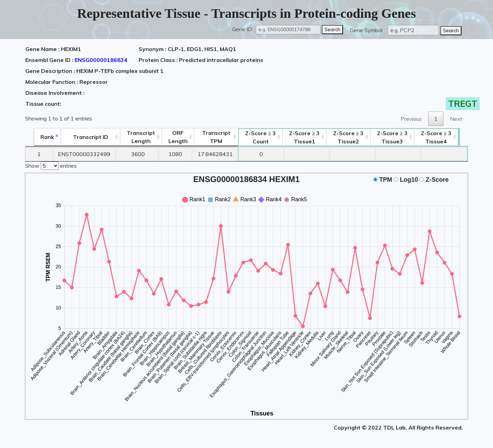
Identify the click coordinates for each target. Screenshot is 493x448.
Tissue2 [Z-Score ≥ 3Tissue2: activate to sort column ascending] (353, 137)
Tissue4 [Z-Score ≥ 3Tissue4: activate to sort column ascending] (445, 137)
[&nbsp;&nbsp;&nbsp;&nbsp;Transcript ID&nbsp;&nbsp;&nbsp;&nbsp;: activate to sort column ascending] (85, 137)
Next (456, 119)
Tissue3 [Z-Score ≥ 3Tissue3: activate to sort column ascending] (399, 137)
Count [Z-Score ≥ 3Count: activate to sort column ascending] (262, 137)
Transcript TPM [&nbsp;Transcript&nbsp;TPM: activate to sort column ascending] (216, 137)
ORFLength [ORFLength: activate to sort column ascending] (176, 137)
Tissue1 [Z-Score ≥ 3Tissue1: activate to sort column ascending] (308, 137)
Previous (411, 119)
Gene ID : (243, 29)
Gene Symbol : (368, 30)
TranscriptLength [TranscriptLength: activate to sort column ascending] (137, 137)
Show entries (51, 165)
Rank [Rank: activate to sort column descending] (39, 137)
